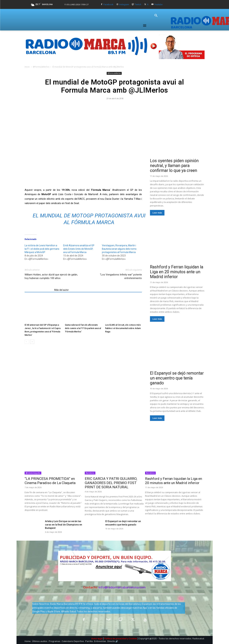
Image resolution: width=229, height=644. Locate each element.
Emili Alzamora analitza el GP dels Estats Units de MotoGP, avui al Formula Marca (79, 249)
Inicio (27, 67)
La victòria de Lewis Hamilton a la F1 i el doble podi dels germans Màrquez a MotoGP (42, 249)
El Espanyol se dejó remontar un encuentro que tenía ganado (177, 378)
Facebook (108, 4)
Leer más (157, 213)
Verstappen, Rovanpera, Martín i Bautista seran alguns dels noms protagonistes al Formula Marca (119, 249)
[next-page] (32, 342)
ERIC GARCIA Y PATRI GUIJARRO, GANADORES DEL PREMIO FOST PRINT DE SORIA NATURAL (111, 483)
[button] (156, 16)
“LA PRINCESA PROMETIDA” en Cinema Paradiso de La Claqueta (50, 481)
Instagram (124, 4)
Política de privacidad (115, 639)
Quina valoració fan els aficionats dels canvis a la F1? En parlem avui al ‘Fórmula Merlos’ (83, 328)
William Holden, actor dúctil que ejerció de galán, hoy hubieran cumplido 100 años (51, 276)
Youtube (158, 4)
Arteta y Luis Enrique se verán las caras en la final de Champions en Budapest (64, 525)
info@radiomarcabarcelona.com (122, 587)
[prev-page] (27, 342)
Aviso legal (97, 639)
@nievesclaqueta (33, 473)
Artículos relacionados (38, 290)
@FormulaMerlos (41, 67)
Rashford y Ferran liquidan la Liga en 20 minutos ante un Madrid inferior (177, 272)
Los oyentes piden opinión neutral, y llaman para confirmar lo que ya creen (174, 166)
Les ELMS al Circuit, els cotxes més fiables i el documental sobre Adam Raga (123, 328)
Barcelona (90, 473)
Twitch (138, 4)
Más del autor (62, 290)
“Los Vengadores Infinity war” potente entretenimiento (121, 276)
